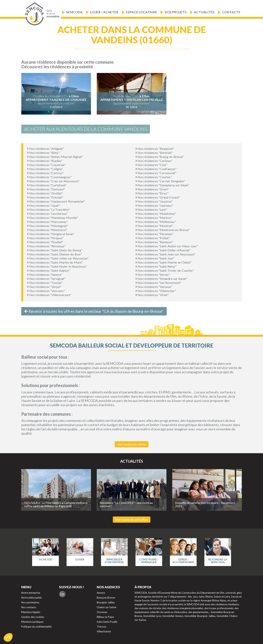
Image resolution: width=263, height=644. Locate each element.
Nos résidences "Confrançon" (156, 169)
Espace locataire (141, 12)
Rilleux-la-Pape (105, 617)
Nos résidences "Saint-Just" (155, 258)
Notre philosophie (31, 598)
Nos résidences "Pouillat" (45, 242)
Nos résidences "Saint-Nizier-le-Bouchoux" (57, 266)
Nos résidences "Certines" (154, 161)
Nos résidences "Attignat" (45, 149)
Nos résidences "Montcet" (154, 226)
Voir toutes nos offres (132, 444)
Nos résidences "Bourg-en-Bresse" (160, 157)
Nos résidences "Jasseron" (154, 201)
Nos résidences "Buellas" (45, 161)
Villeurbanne (104, 631)
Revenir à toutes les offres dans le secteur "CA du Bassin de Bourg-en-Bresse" (94, 311)
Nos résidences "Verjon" (44, 287)
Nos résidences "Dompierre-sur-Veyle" (162, 185)
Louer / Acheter (104, 12)
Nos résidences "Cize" (151, 165)
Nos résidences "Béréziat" (154, 153)
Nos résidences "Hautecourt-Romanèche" (56, 201)
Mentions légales (31, 612)
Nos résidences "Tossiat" (45, 283)
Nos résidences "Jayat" (44, 205)
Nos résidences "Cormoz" (45, 173)
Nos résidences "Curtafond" (47, 185)
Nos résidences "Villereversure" (49, 295)
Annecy (101, 593)
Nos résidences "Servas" (153, 274)
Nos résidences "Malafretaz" (156, 214)
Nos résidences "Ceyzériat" (46, 165)
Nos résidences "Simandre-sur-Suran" (161, 279)
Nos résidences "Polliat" (153, 238)
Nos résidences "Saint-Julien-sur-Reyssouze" (58, 258)
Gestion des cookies (33, 617)
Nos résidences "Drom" (152, 189)
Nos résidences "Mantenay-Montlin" (53, 218)
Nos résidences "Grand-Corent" (158, 197)
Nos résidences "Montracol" (47, 230)
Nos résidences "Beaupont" (155, 149)
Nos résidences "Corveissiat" (156, 173)
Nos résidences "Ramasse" (154, 242)
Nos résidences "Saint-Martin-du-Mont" (55, 262)
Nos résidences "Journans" (154, 205)
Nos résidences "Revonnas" (46, 246)
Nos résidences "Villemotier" (156, 291)
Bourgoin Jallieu (106, 602)
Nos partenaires (30, 602)
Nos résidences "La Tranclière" (48, 209)
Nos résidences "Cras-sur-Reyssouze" (53, 181)
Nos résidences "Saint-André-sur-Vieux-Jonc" (167, 246)
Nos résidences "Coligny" (45, 169)
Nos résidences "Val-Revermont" (158, 283)
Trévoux (102, 627)
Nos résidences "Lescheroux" (48, 214)
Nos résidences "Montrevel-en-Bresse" (163, 230)
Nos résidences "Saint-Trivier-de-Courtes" (165, 270)
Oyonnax (102, 612)
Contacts (231, 12)
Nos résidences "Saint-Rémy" (156, 266)
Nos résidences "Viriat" (152, 295)
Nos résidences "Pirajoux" (45, 238)
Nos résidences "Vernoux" (154, 287)
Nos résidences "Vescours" (46, 291)
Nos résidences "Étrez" (152, 193)
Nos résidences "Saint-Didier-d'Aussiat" (163, 250)
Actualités (204, 12)
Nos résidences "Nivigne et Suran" (51, 234)
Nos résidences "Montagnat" (48, 226)
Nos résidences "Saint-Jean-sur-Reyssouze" (165, 254)
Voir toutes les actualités (132, 519)
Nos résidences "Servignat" (46, 279)
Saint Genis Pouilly (107, 622)
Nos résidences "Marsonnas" (47, 222)
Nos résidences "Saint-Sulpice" (48, 270)
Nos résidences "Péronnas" (155, 234)
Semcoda (74, 12)
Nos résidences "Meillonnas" (156, 222)
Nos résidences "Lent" (151, 209)
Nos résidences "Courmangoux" (49, 177)
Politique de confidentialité (36, 627)
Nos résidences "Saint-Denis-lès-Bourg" (55, 250)
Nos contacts (29, 607)
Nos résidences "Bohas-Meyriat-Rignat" (55, 157)
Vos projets (176, 12)
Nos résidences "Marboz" (154, 218)
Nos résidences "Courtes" (154, 177)
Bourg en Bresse (106, 598)
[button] (8, 637)
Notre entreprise (31, 593)
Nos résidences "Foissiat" (45, 197)
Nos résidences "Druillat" (45, 193)
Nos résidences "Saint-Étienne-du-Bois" (55, 254)
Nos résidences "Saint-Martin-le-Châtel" (164, 262)
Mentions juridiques (32, 622)
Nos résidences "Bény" (43, 153)
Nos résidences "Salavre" (45, 274)
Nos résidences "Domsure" (46, 189)
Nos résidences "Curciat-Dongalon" (160, 181)
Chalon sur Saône (107, 607)
